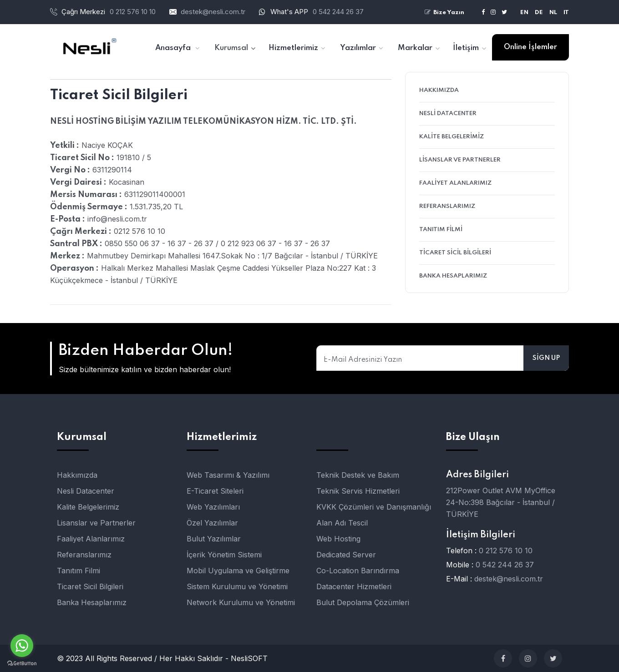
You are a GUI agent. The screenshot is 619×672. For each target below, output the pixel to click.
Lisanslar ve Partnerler (460, 160)
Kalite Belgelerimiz (452, 137)
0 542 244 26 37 (338, 12)
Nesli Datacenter (448, 114)
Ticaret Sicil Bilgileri (455, 253)
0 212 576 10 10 (506, 551)
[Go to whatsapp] (22, 646)
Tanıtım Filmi (441, 230)
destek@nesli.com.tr (213, 12)
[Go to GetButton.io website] (22, 663)
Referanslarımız (447, 206)
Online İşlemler (530, 47)
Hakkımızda (439, 90)
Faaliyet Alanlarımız (455, 183)
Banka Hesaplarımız (453, 276)
